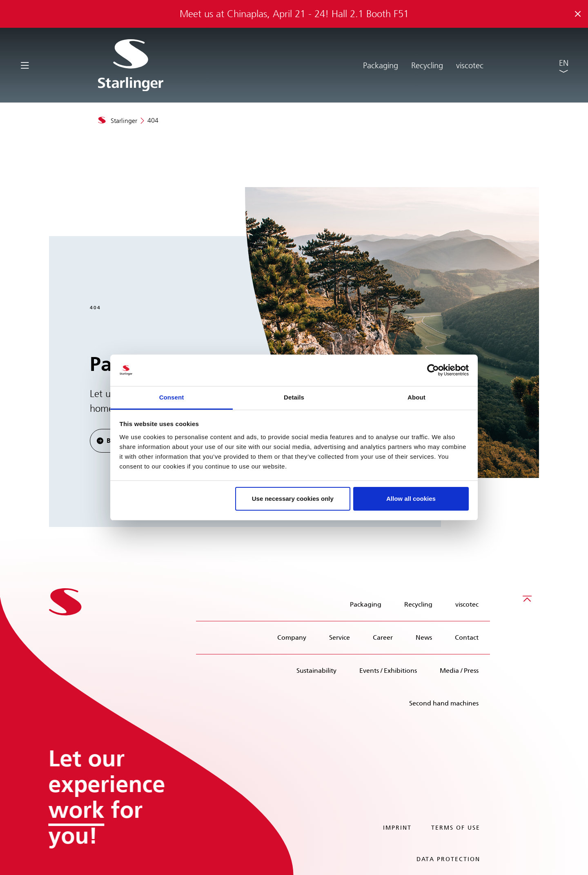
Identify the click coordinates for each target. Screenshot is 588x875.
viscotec (470, 65)
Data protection (448, 859)
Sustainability (316, 671)
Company (292, 637)
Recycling (427, 65)
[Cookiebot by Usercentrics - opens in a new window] (433, 371)
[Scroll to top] (527, 598)
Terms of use (456, 828)
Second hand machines (444, 703)
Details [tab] (294, 397)
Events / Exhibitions (388, 671)
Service (340, 637)
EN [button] (564, 63)
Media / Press (459, 671)
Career (383, 637)
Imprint (397, 828)
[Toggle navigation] (25, 65)
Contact (467, 637)
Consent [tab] (172, 397)
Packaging (381, 65)
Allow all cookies (411, 499)
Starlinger (124, 121)
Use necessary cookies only (293, 499)
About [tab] (416, 397)
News (424, 637)
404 (153, 120)
